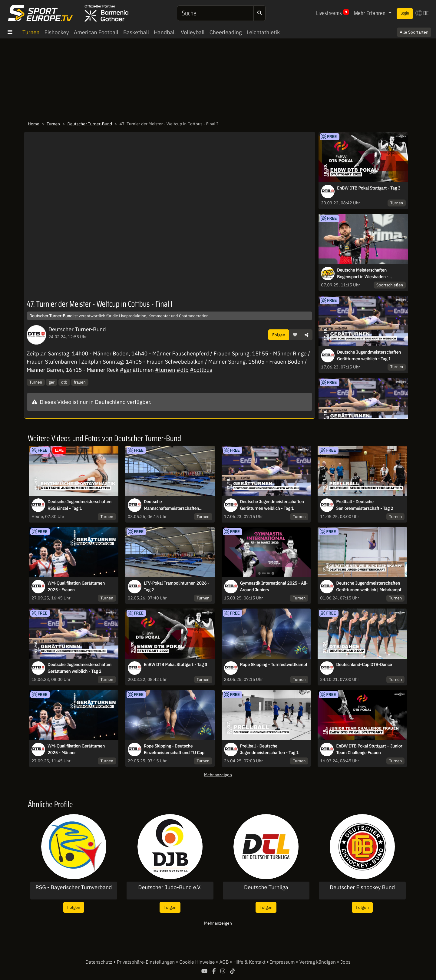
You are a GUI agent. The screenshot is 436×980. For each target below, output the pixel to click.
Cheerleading (226, 32)
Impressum (283, 962)
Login (405, 13)
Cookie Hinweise (198, 962)
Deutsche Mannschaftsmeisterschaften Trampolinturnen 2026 (171, 505)
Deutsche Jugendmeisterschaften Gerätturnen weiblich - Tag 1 (369, 355)
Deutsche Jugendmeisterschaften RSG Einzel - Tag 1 (79, 505)
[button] (295, 335)
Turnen (31, 32)
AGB (225, 962)
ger (52, 382)
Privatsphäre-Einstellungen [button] (146, 962)
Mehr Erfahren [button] (370, 13)
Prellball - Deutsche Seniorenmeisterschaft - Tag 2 (365, 505)
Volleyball (193, 32)
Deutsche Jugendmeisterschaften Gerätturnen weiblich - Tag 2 (79, 668)
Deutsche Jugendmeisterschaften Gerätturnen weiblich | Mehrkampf (369, 586)
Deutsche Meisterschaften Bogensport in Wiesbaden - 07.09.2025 (363, 274)
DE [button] (422, 13)
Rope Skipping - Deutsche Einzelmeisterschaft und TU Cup (174, 749)
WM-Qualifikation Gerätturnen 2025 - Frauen (76, 586)
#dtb (183, 370)
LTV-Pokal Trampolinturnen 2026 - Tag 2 (177, 586)
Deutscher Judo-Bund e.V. (170, 887)
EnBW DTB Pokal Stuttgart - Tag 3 (369, 188)
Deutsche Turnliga (266, 887)
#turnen (165, 370)
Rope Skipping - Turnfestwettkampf (274, 665)
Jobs (345, 962)
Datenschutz (99, 962)
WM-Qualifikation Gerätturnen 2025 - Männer (76, 749)
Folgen (279, 335)
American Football (96, 32)
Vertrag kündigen (318, 962)
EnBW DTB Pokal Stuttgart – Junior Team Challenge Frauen (369, 749)
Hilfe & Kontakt (250, 962)
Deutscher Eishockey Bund (362, 887)
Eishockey (57, 32)
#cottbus (201, 370)
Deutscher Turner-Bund (90, 124)
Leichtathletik (263, 32)
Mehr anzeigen (218, 775)
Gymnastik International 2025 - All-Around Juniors (274, 586)
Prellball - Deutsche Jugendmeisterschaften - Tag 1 (269, 749)
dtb (64, 382)
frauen (80, 382)
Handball (165, 32)
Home (34, 124)
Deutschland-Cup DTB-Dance (364, 665)
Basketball (136, 32)
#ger (126, 370)
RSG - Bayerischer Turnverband (74, 887)
